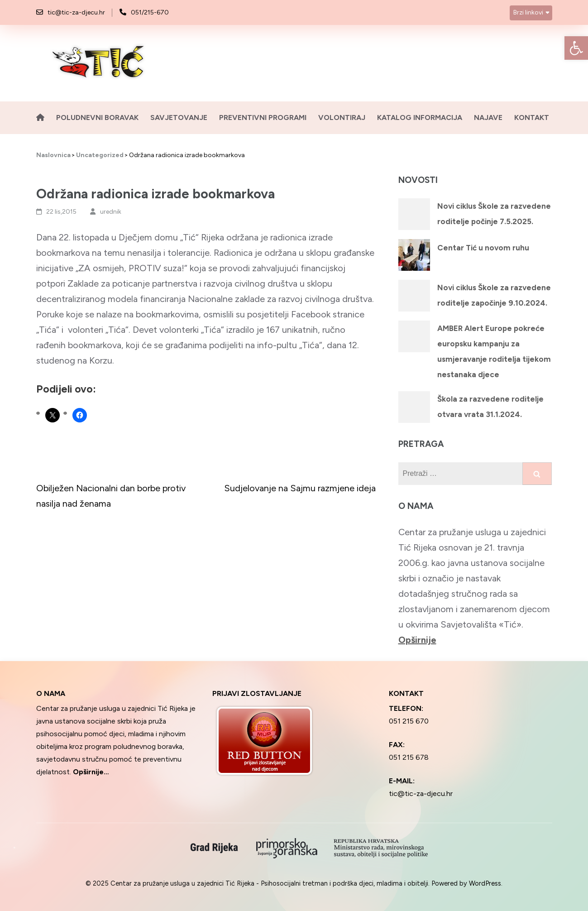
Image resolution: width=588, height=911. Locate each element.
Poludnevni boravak (97, 117)
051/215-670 (150, 12)
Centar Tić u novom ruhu (483, 248)
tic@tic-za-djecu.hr (76, 12)
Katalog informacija (420, 117)
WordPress (485, 883)
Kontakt (532, 117)
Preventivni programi (263, 117)
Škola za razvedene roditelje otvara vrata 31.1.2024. (490, 407)
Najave (488, 117)
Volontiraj (342, 117)
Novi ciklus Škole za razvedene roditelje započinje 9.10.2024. (494, 295)
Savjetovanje (179, 117)
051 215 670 (409, 721)
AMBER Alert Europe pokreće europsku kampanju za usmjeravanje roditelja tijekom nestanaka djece (494, 351)
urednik (111, 212)
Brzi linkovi (528, 12)
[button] (576, 48)
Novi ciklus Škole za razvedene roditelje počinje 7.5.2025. (494, 214)
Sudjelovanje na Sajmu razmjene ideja (300, 488)
